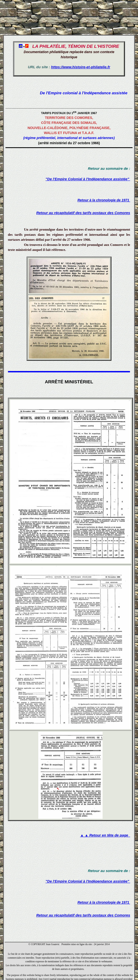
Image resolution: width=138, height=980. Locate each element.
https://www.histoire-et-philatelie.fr (80, 67)
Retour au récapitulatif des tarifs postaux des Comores (83, 213)
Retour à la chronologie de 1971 (104, 200)
